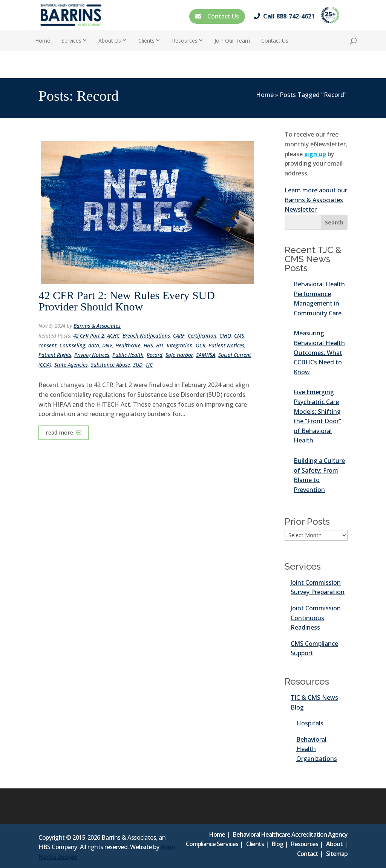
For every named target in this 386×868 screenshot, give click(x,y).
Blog (277, 844)
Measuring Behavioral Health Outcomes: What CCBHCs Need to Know (319, 352)
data (94, 345)
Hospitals (310, 723)
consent (47, 345)
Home (43, 41)
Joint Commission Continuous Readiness (316, 618)
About (334, 844)
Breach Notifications (146, 336)
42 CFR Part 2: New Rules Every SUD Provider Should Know (127, 301)
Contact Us (217, 16)
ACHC (113, 336)
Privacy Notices (92, 355)
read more (59, 432)
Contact (308, 854)
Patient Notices (226, 345)
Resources (185, 41)
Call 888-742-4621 (286, 16)
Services (71, 41)
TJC (149, 365)
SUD (138, 365)
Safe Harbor (179, 355)
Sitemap (337, 854)
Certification (202, 336)
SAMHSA (206, 355)
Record (155, 355)
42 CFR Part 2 (89, 336)
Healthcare (128, 345)
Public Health (128, 355)
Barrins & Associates (97, 326)
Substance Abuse (110, 365)
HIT (160, 345)
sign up (315, 154)
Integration (180, 345)
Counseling (72, 345)
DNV (107, 345)
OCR (201, 345)
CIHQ (225, 336)
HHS (148, 345)
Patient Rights (55, 355)
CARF (179, 336)
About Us (110, 41)
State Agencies (71, 365)
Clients (146, 41)
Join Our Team (232, 41)
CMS (239, 336)
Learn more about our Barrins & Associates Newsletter (316, 200)
